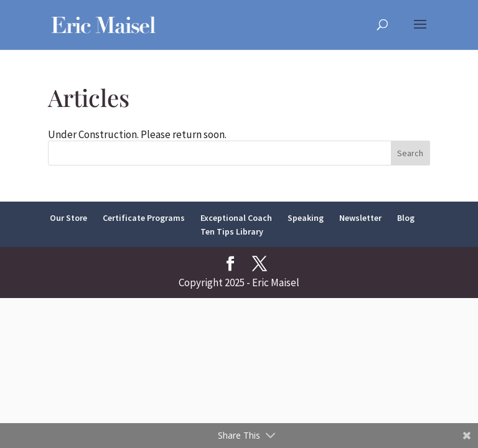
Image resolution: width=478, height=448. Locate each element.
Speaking (306, 218)
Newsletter (360, 218)
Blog (406, 218)
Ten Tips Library (232, 231)
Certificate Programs (144, 218)
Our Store (68, 218)
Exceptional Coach (236, 218)
